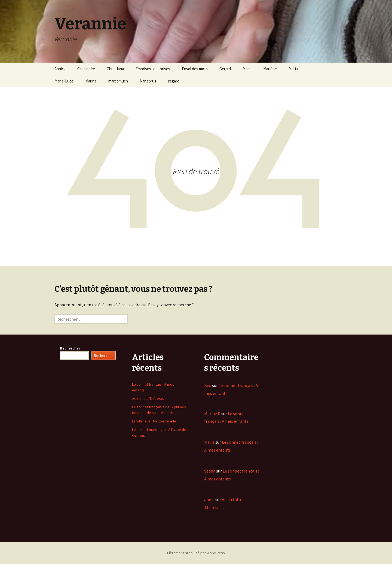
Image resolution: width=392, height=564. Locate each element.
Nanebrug (148, 81)
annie (209, 499)
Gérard (225, 69)
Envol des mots (195, 69)
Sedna (210, 471)
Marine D (212, 413)
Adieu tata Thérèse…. (150, 399)
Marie (209, 442)
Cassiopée (86, 69)
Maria (247, 69)
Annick (60, 69)
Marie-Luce (64, 81)
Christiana (115, 69)
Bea (208, 385)
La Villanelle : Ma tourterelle (154, 421)
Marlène (270, 69)
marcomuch (118, 81)
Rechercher (70, 348)
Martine (295, 69)
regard (174, 81)
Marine (91, 81)
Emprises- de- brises (153, 69)
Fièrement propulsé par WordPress (196, 553)
